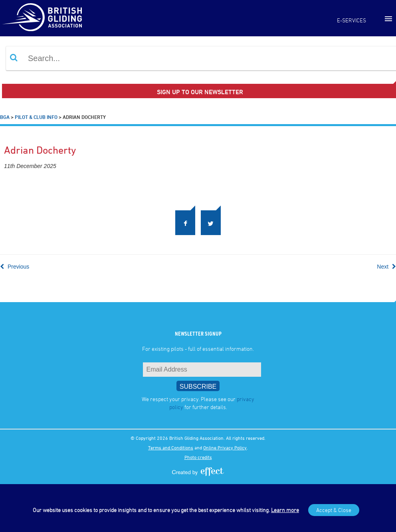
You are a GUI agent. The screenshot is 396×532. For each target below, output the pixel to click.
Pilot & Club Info (36, 117)
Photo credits (198, 457)
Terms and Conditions (171, 447)
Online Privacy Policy (225, 447)
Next (386, 267)
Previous (15, 267)
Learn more (285, 510)
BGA (5, 117)
